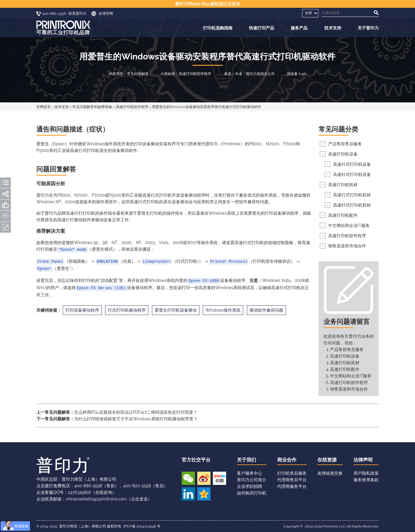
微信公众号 (188, 478)
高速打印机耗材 (343, 185)
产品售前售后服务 (345, 144)
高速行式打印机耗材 (352, 195)
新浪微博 (204, 478)
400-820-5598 (137, 486)
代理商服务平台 (292, 486)
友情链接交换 (330, 473)
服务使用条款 (366, 480)
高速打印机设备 (343, 154)
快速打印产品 (262, 28)
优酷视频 (220, 478)
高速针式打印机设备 (352, 174)
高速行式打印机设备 (352, 164)
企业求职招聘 (250, 486)
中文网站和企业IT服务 (349, 225)
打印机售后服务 (292, 473)
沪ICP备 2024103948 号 (142, 526)
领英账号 (188, 494)
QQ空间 (204, 494)
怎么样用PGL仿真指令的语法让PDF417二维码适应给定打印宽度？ (136, 412)
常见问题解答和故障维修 (92, 107)
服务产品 (299, 28)
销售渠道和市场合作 (347, 246)
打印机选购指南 (218, 28)
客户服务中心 (250, 473)
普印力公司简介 (252, 480)
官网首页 (44, 107)
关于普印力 (368, 28)
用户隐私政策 (366, 473)
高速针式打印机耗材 (352, 205)
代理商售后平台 (292, 480)
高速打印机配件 (343, 215)
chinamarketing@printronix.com (96, 499)
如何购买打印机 (252, 493)
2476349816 (79, 492)
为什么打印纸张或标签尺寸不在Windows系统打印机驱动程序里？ (136, 419)
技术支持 (333, 28)
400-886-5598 (88, 486)
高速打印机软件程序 (132, 107)
